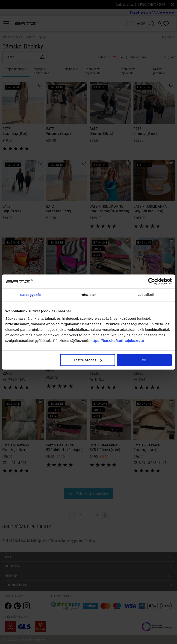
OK (144, 360)
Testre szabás (88, 360)
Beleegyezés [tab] (31, 295)
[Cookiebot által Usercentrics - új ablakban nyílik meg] (152, 281)
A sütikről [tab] (146, 295)
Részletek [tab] (88, 295)
